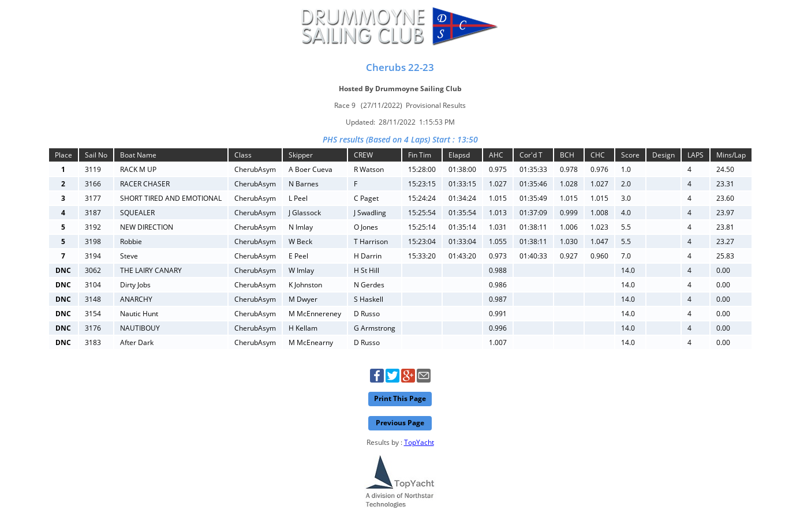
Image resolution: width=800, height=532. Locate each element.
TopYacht (419, 442)
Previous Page (400, 423)
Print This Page (400, 398)
